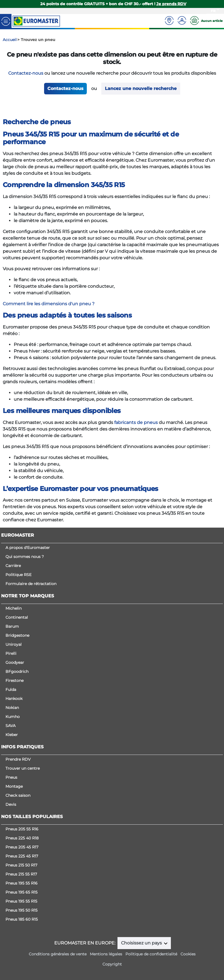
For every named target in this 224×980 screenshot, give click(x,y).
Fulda (11, 690)
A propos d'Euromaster (28, 548)
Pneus (11, 777)
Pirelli (11, 653)
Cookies (188, 954)
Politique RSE (18, 575)
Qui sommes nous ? (25, 557)
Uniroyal (14, 644)
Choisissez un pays (142, 943)
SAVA (11, 726)
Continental (17, 617)
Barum (12, 626)
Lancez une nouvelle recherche (141, 88)
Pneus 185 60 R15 (22, 919)
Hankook (14, 699)
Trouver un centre (23, 768)
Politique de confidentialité (151, 954)
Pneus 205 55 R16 (22, 829)
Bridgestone (17, 635)
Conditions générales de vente (58, 954)
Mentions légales (106, 954)
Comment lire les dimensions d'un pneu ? (49, 304)
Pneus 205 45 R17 (22, 847)
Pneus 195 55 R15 (21, 901)
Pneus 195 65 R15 (21, 892)
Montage (14, 786)
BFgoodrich (17, 671)
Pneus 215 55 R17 (21, 874)
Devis (11, 804)
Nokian (12, 708)
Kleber (12, 735)
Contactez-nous (26, 73)
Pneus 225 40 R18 (22, 838)
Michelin (14, 608)
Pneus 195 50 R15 (21, 910)
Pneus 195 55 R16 (21, 883)
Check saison (18, 795)
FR (213, 11)
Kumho (13, 717)
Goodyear (15, 662)
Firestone (15, 681)
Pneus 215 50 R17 (21, 865)
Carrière (13, 566)
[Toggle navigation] (6, 21)
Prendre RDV (18, 759)
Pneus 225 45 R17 (22, 856)
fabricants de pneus (136, 422)
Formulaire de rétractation (31, 584)
